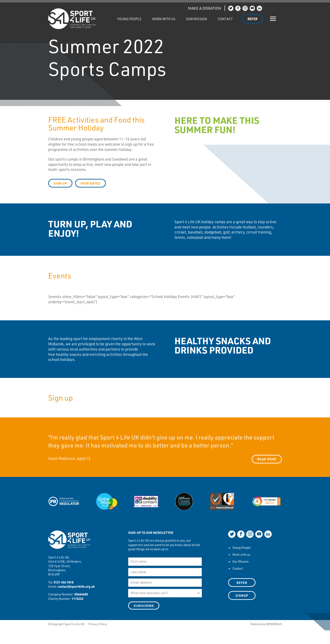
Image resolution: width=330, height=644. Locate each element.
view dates (91, 183)
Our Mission (197, 19)
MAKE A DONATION (204, 8)
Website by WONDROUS (266, 624)
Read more (267, 459)
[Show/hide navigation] (273, 19)
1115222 (77, 598)
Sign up (60, 183)
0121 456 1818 (64, 582)
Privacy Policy (98, 624)
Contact (225, 19)
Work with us (164, 19)
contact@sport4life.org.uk (76, 586)
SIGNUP (242, 595)
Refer (252, 19)
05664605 (81, 594)
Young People (129, 19)
